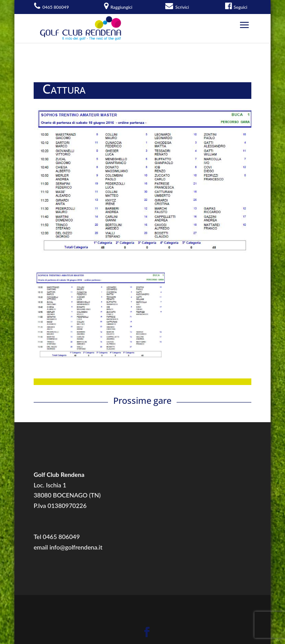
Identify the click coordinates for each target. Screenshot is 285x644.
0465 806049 (61, 537)
